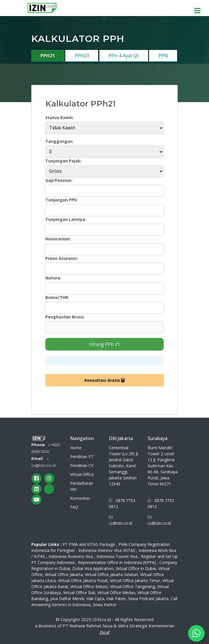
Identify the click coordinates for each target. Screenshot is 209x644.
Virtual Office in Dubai (136, 568)
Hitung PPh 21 (104, 344)
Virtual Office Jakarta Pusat (83, 580)
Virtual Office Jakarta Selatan (111, 574)
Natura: (53, 278)
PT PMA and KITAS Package (89, 544)
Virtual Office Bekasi (89, 586)
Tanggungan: (59, 141)
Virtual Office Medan (116, 593)
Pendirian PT (82, 457)
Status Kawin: (60, 117)
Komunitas (80, 498)
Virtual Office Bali (79, 593)
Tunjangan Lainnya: (66, 219)
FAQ (74, 507)
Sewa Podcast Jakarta (148, 599)
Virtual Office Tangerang (132, 586)
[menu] (199, 9)
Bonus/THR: (57, 297)
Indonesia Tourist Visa (117, 556)
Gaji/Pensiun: (59, 180)
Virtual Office (82, 474)
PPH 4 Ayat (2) (124, 56)
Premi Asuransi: (62, 258)
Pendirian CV (82, 465)
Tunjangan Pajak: (63, 161)
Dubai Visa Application (93, 568)
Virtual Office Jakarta (64, 574)
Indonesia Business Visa (71, 556)
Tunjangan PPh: (62, 200)
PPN (163, 56)
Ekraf (105, 632)
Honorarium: (58, 239)
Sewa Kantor (105, 605)
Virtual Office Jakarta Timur (135, 580)
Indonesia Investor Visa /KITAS (107, 550)
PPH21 (48, 56)
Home (76, 448)
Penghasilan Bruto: (65, 317)
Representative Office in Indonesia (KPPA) (117, 562)
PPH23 (82, 56)
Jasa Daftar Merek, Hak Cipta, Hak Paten (88, 599)
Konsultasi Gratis (104, 380)
